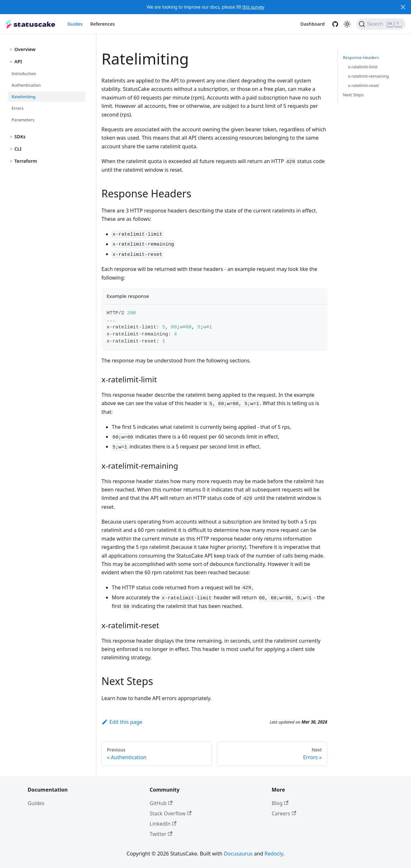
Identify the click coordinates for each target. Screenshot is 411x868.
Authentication (26, 85)
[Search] (381, 24)
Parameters (23, 120)
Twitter (161, 834)
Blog (280, 803)
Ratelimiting (23, 97)
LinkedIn (163, 824)
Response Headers (361, 57)
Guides (75, 24)
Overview (25, 49)
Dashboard (313, 24)
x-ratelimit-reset (363, 85)
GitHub (161, 803)
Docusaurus (238, 854)
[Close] (403, 7)
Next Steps (353, 95)
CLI (18, 149)
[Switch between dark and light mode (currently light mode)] (347, 24)
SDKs (20, 137)
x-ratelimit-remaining (368, 76)
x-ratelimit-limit (363, 67)
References (102, 24)
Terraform (26, 161)
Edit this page (122, 722)
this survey (253, 7)
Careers (284, 813)
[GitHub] (335, 24)
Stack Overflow (171, 813)
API (18, 61)
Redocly (274, 854)
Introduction (24, 74)
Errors (17, 108)
